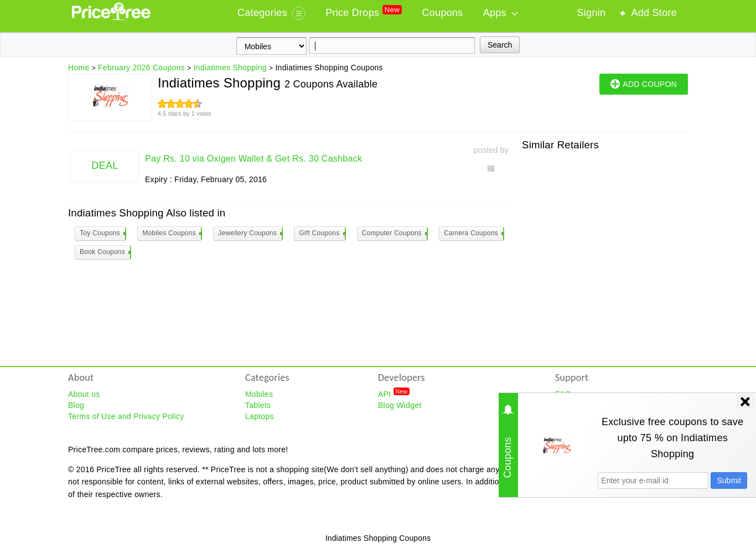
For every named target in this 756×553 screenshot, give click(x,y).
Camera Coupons (473, 234)
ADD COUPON (644, 84)
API (394, 394)
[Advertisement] (605, 228)
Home (79, 68)
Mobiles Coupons (172, 234)
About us (84, 394)
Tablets (258, 405)
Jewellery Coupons (250, 234)
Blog (76, 405)
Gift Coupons (322, 234)
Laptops (260, 416)
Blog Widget (400, 405)
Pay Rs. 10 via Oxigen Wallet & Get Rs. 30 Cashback (253, 159)
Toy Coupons (102, 234)
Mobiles (259, 394)
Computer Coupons (395, 234)
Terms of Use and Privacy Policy (126, 416)
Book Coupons (105, 252)
